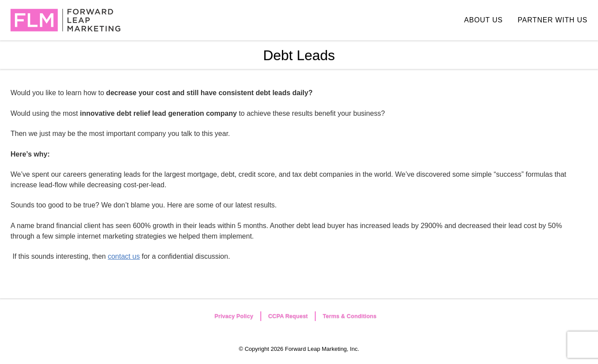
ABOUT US (483, 20)
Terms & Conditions (350, 316)
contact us (124, 256)
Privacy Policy (234, 316)
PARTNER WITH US (553, 20)
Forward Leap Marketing (65, 20)
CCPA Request (288, 316)
